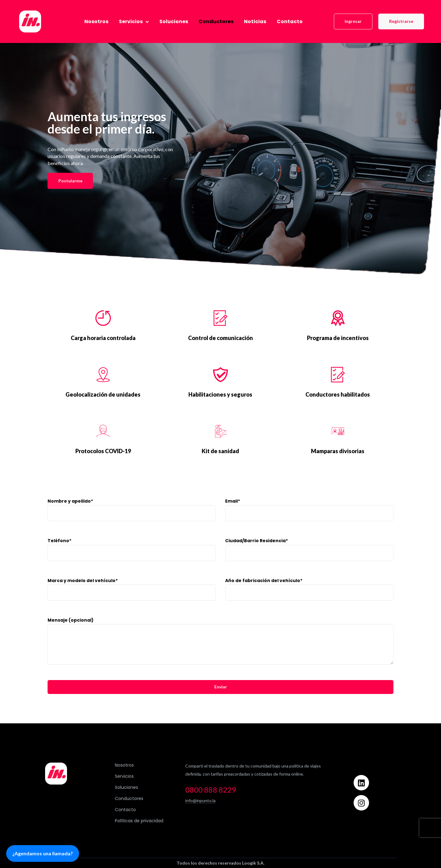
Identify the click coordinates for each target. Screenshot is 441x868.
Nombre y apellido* (132, 519)
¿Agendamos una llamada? (43, 853)
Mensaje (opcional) (220, 651)
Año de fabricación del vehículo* (309, 599)
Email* (309, 519)
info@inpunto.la (200, 800)
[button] (353, 22)
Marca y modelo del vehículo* (132, 599)
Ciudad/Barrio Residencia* (309, 559)
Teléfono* (132, 559)
